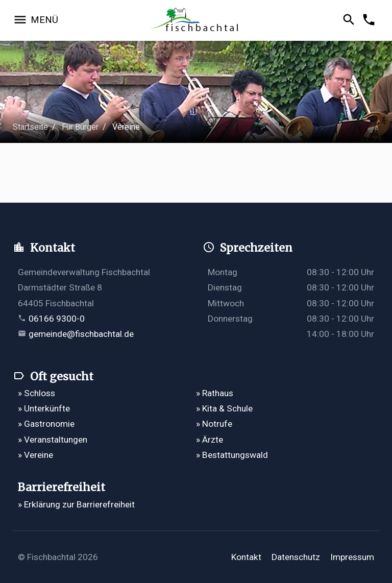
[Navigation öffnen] (35, 20)
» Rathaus (215, 393)
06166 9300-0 (57, 319)
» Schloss (36, 393)
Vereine (126, 127)
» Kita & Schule (224, 408)
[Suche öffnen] (350, 20)
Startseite (30, 127)
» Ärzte (210, 440)
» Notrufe (214, 424)
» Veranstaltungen (53, 440)
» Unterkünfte (44, 408)
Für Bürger (80, 127)
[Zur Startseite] (196, 21)
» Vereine (35, 455)
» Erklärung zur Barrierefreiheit (76, 504)
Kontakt (246, 557)
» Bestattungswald (232, 455)
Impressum (352, 557)
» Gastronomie (46, 424)
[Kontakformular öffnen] (370, 20)
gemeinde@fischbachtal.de (81, 334)
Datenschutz (296, 557)
